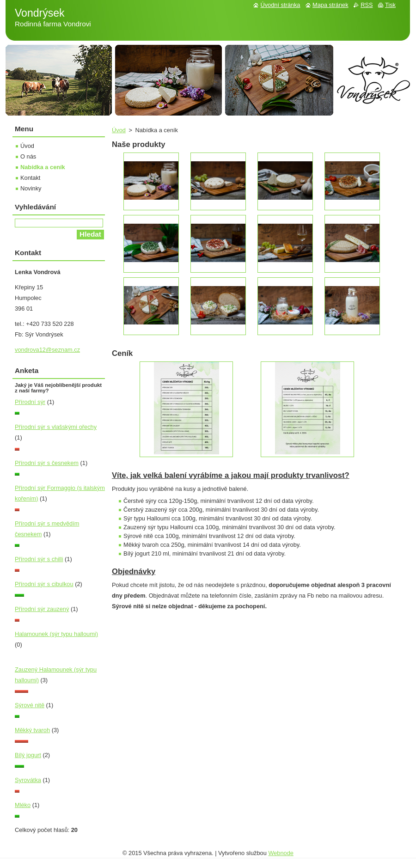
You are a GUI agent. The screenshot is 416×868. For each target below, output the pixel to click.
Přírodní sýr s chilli (39, 559)
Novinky (31, 188)
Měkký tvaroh (32, 730)
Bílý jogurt (28, 755)
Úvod (119, 130)
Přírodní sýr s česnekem (47, 463)
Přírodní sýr (30, 402)
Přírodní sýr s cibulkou (44, 584)
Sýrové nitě (30, 705)
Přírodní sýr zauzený (42, 609)
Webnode (281, 853)
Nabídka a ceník (43, 167)
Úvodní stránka (280, 5)
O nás (28, 156)
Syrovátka (28, 780)
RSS (367, 5)
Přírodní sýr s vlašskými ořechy (56, 427)
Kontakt (30, 178)
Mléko (23, 805)
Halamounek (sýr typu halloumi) (56, 634)
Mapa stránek (330, 5)
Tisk (390, 5)
